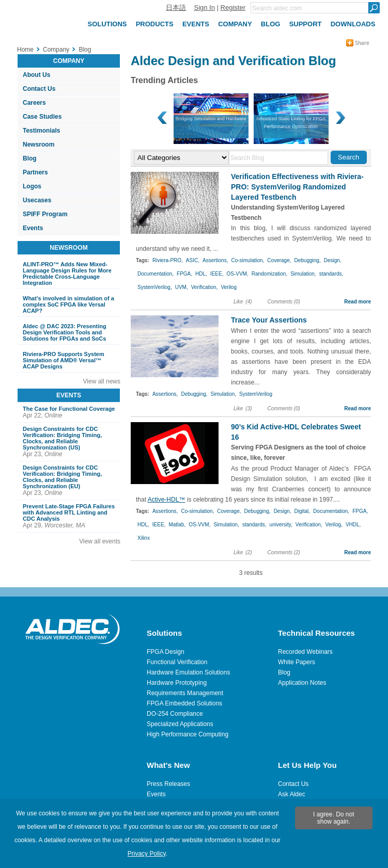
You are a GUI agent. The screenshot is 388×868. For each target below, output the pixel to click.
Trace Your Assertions (269, 320)
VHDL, (353, 525)
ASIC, (193, 260)
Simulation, (303, 274)
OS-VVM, (237, 274)
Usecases (37, 200)
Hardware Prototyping (177, 683)
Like (238, 302)
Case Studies (42, 117)
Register (233, 7)
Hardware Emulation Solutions (188, 672)
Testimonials (41, 131)
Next (339, 118)
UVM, (182, 287)
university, (281, 525)
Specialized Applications (180, 724)
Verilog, (334, 525)
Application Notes (302, 683)
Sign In (204, 7)
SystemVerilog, (155, 287)
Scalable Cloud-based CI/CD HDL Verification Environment (291, 123)
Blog (30, 158)
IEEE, (217, 274)
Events (33, 228)
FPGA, (184, 274)
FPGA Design (166, 652)
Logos (32, 186)
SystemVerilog (256, 394)
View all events (100, 541)
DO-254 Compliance (175, 714)
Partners (35, 172)
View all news (102, 381)
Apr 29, (70, 516)
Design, (333, 260)
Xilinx (144, 538)
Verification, (205, 287)
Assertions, (215, 260)
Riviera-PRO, (168, 260)
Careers (34, 103)
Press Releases (168, 784)
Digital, (302, 511)
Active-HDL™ (167, 500)
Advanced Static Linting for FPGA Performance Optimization (211, 123)
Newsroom (38, 144)
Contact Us (39, 89)
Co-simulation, (247, 260)
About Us (36, 75)
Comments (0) (284, 302)
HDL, (201, 274)
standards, (331, 274)
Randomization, (269, 274)
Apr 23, (70, 442)
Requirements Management (185, 693)
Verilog (229, 287)
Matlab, (177, 525)
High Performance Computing (188, 734)
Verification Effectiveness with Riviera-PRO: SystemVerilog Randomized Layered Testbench (297, 187)
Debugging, (308, 260)
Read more (358, 302)
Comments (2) (284, 552)
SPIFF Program (45, 214)
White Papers (297, 662)
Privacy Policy (147, 854)
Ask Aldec (292, 794)
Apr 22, (70, 412)
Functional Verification (177, 662)
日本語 (176, 7)
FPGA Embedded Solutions (184, 703)
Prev (163, 118)
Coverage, (279, 260)
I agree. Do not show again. (333, 818)
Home (25, 50)
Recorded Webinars (305, 652)
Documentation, (156, 274)
